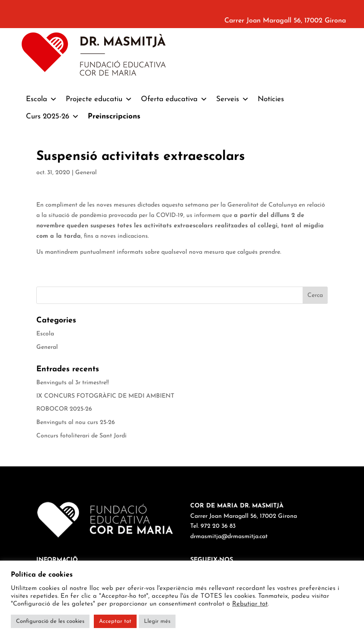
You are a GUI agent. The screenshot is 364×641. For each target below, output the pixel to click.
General (86, 173)
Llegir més (157, 621)
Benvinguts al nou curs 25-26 (76, 423)
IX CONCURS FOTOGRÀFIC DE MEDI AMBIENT (105, 396)
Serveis (233, 99)
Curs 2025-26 (53, 117)
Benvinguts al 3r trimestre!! (73, 383)
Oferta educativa (174, 99)
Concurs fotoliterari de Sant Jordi (81, 436)
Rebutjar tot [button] (250, 604)
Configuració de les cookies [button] (50, 621)
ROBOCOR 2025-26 (64, 409)
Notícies (271, 99)
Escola (42, 99)
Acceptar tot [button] (115, 621)
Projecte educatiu (99, 99)
